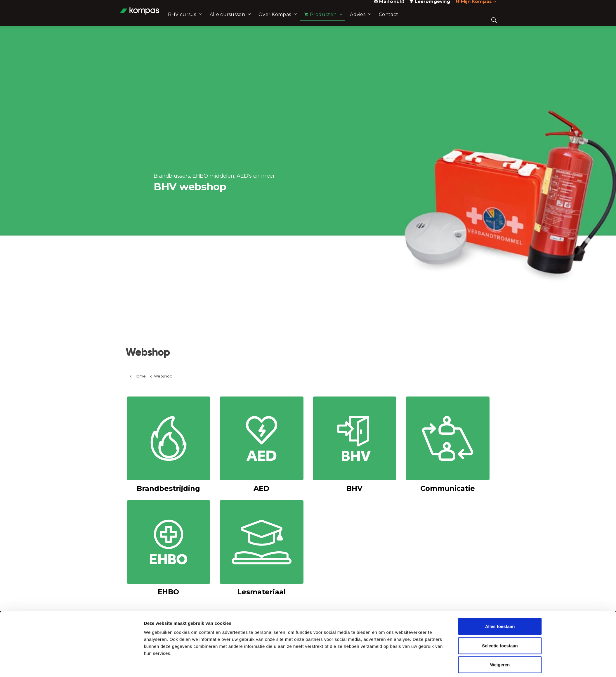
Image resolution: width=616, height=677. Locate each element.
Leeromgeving (430, 7)
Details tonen (382, 665)
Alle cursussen (244, 20)
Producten (337, 20)
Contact (405, 20)
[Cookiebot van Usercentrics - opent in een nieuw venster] (105, 666)
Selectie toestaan (500, 624)
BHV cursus (199, 20)
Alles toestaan (500, 605)
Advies (374, 20)
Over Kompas (291, 20)
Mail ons (389, 7)
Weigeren (500, 643)
